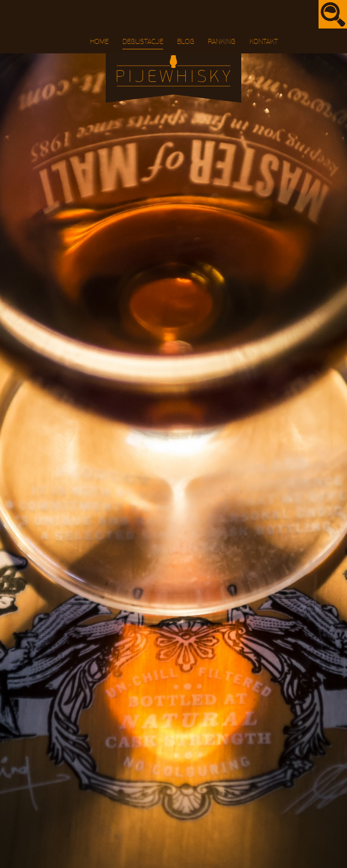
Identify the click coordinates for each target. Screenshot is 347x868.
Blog (186, 42)
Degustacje (143, 42)
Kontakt (264, 42)
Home (99, 42)
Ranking (222, 42)
